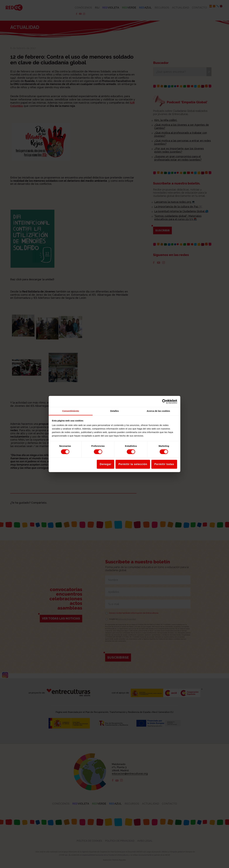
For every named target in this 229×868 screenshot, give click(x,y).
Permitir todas (164, 464)
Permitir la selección (133, 464)
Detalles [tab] (114, 411)
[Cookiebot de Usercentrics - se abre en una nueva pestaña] (164, 401)
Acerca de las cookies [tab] (158, 411)
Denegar (106, 464)
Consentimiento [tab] (71, 411)
